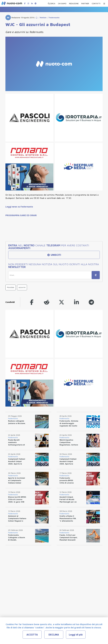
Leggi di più (76, 635)
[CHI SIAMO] (62, 3)
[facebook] (32, 302)
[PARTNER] (85, 3)
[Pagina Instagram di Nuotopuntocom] (28, 3)
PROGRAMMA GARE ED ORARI (21, 215)
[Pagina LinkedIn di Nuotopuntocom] (32, 3)
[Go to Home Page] (37, 18)
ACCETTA (32, 635)
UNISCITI (54, 255)
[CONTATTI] (96, 3)
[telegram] (91, 302)
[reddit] (47, 302)
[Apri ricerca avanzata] (51, 3)
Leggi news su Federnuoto (19, 207)
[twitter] (62, 302)
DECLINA (54, 635)
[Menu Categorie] (104, 3)
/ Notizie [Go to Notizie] (42, 18)
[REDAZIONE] (74, 3)
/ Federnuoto (53, 18)
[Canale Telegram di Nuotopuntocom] (36, 3)
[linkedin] (76, 302)
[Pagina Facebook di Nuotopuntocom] (25, 3)
